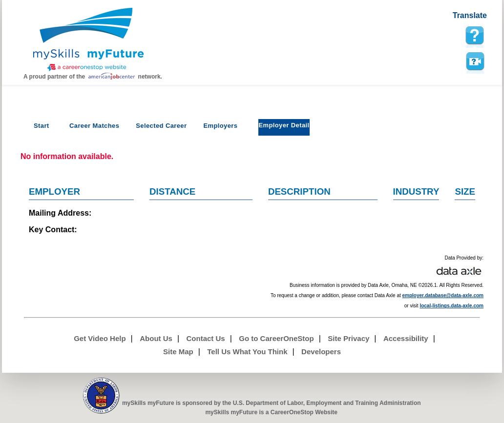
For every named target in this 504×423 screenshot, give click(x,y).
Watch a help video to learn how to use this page (475, 61)
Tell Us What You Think (247, 352)
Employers (220, 126)
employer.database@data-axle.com (443, 295)
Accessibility (406, 338)
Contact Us (206, 338)
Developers (321, 352)
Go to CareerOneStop (276, 338)
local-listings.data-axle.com (451, 306)
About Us (156, 338)
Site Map (178, 352)
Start (42, 126)
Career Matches (94, 126)
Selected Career (161, 126)
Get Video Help (100, 338)
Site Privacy (348, 338)
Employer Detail (284, 125)
